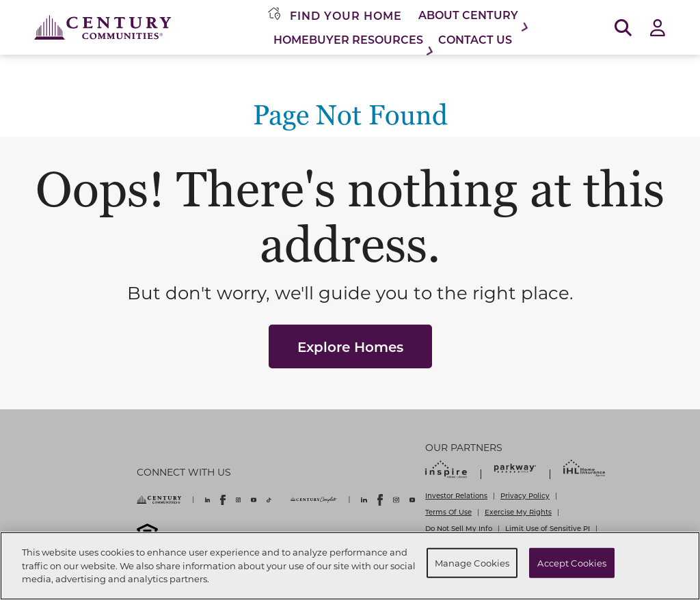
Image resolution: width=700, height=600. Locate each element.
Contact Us (475, 39)
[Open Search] (623, 28)
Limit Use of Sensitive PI (548, 528)
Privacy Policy (525, 495)
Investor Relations (456, 495)
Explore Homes (350, 346)
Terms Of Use (448, 512)
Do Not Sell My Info (459, 528)
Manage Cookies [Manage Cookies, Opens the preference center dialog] (472, 563)
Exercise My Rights (518, 512)
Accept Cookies (572, 563)
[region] (350, 566)
